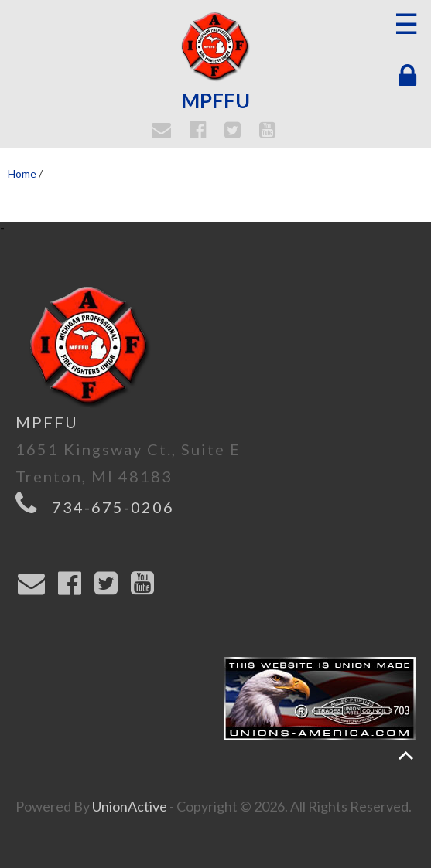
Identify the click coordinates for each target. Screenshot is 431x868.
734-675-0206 (113, 507)
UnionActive (130, 806)
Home (22, 174)
